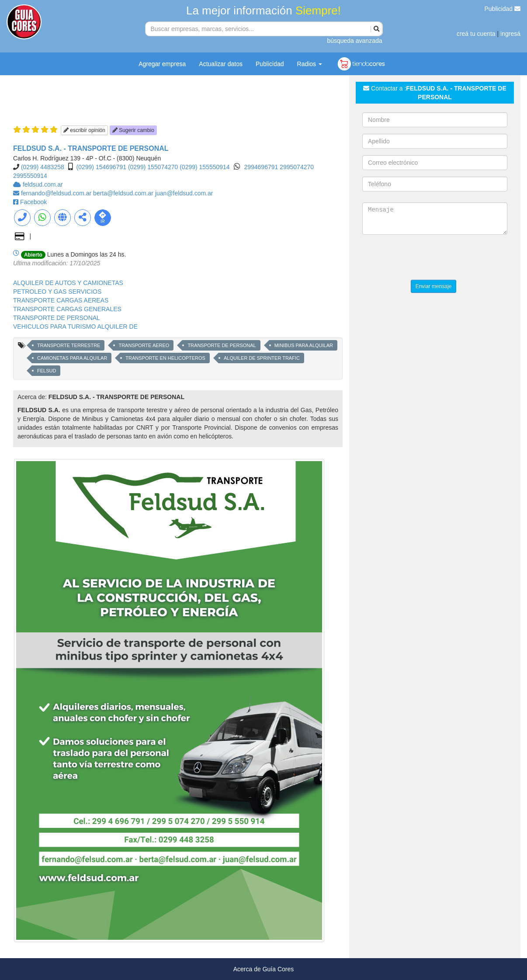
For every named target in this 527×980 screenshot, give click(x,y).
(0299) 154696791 (101, 167)
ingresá (510, 34)
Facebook (33, 202)
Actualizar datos (221, 64)
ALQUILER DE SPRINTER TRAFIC (262, 358)
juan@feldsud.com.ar (184, 193)
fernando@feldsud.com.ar (57, 193)
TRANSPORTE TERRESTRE (69, 345)
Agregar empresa (162, 64)
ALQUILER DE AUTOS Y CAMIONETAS (68, 283)
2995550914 (30, 176)
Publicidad (503, 9)
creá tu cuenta (476, 34)
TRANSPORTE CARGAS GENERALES (67, 309)
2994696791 (262, 167)
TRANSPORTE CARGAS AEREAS (61, 300)
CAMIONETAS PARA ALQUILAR (72, 358)
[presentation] (429, 258)
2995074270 (297, 167)
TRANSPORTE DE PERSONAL (57, 318)
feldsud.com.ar (43, 184)
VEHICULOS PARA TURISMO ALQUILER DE (75, 327)
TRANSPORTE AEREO (144, 345)
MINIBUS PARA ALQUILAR (304, 345)
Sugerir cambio (133, 130)
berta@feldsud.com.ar (124, 193)
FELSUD (47, 371)
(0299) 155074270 (153, 167)
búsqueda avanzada (354, 41)
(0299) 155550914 (205, 167)
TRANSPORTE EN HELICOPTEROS (165, 358)
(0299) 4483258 (43, 167)
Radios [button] (310, 64)
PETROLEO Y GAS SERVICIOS (57, 292)
